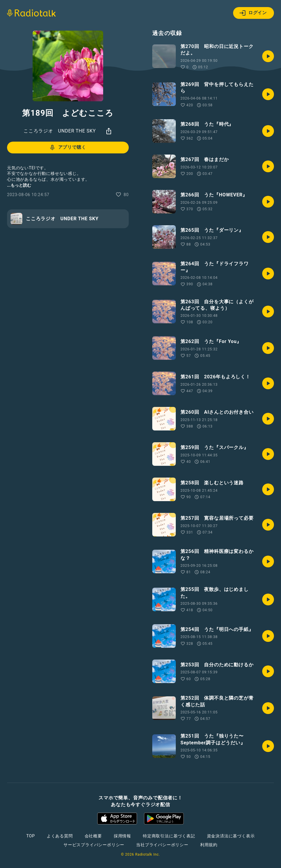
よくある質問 (60, 836)
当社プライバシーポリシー (162, 845)
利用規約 (209, 845)
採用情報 (122, 836)
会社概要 (93, 836)
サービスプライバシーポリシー (94, 845)
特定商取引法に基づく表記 (169, 836)
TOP (31, 836)
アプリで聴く (67, 148)
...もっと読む (19, 185)
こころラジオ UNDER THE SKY (60, 131)
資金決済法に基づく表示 (231, 836)
